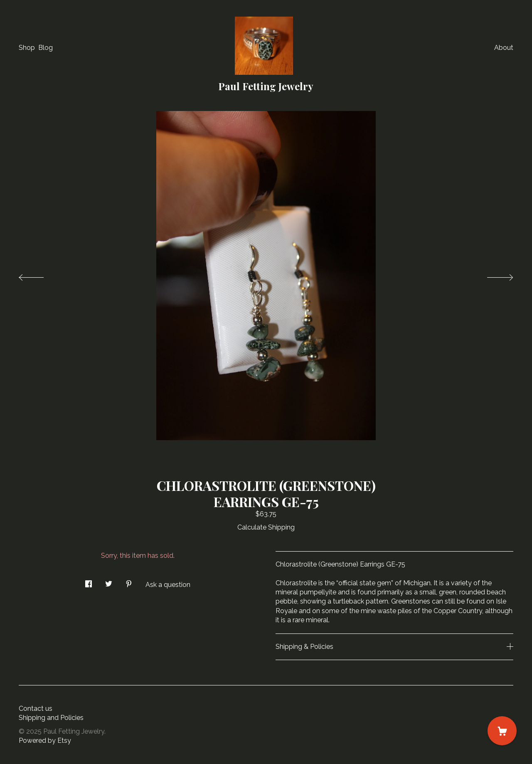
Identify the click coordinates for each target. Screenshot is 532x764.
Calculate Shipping (266, 527)
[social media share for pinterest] (129, 582)
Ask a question (168, 585)
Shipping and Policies (51, 718)
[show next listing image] (493, 275)
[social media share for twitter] (109, 582)
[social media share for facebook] (89, 582)
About (504, 48)
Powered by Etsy (45, 741)
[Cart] (502, 731)
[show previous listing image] (39, 275)
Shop (27, 48)
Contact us (36, 709)
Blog (46, 48)
